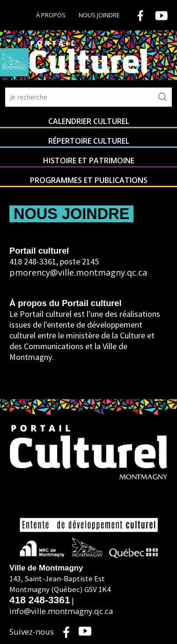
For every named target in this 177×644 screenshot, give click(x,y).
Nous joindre (99, 15)
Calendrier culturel (89, 121)
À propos (51, 15)
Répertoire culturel (89, 141)
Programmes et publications (89, 180)
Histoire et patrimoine (89, 161)
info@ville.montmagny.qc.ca (61, 611)
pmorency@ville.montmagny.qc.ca (78, 272)
